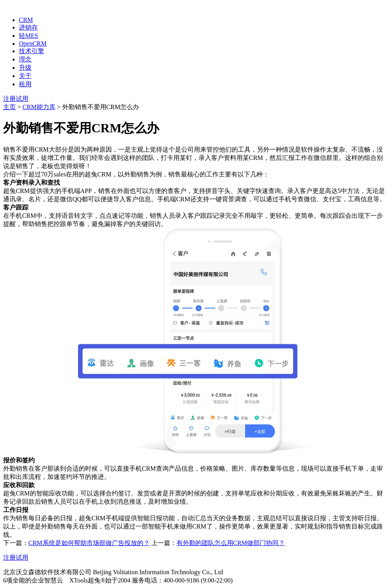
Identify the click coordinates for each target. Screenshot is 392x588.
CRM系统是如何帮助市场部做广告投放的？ (89, 543)
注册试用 (16, 99)
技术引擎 (32, 51)
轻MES (29, 36)
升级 (25, 68)
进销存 (28, 27)
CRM (26, 20)
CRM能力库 (39, 107)
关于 (25, 76)
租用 (25, 84)
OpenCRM (33, 44)
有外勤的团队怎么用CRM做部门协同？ (231, 543)
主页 (9, 107)
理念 (25, 59)
